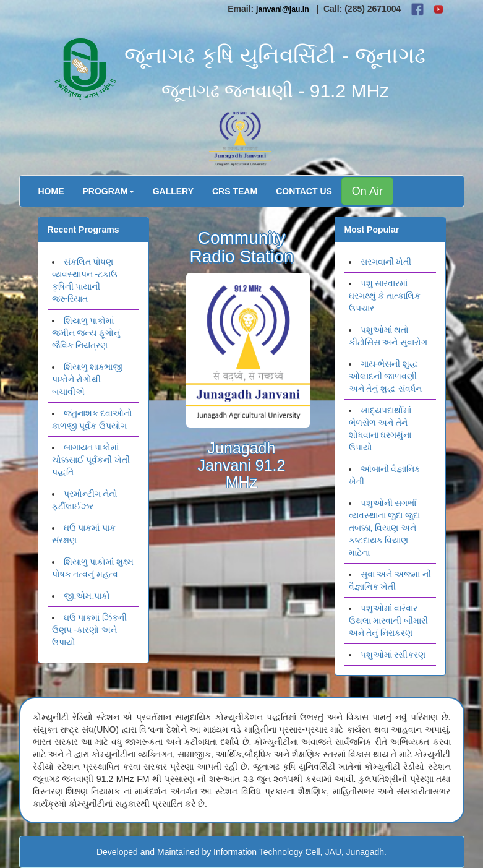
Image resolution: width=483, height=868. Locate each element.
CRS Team (235, 191)
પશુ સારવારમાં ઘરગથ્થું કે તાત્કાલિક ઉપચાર (385, 296)
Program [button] (109, 191)
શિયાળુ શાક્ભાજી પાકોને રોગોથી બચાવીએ (88, 379)
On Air (367, 191)
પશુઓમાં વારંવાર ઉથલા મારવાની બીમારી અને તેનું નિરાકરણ (389, 621)
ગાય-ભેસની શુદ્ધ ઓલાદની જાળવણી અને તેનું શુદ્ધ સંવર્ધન (386, 376)
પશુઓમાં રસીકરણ (393, 655)
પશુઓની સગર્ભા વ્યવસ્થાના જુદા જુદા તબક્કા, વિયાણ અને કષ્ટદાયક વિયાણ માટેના (385, 528)
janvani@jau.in (283, 9)
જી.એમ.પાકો (87, 596)
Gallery (173, 191)
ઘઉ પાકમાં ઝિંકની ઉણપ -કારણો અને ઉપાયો (90, 630)
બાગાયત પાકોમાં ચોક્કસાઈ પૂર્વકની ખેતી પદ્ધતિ (91, 460)
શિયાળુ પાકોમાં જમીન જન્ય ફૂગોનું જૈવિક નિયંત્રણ (86, 333)
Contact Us (304, 191)
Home (51, 191)
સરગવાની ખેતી (386, 262)
